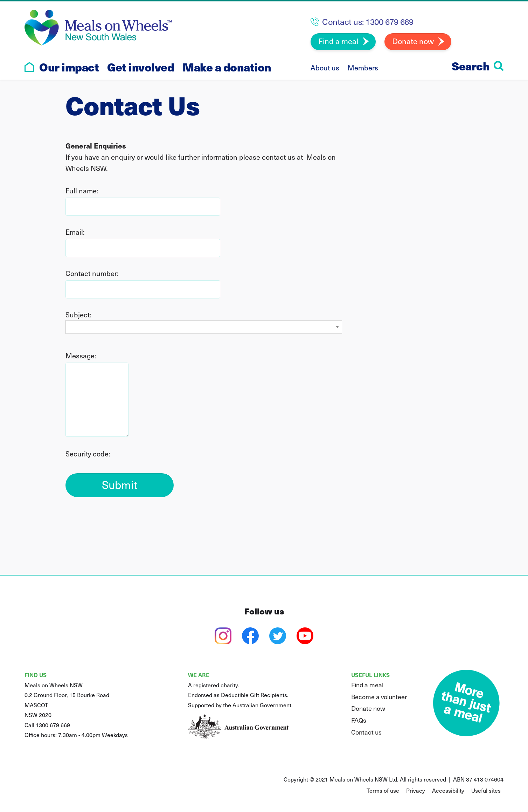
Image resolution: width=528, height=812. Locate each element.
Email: (75, 232)
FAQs (359, 720)
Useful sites (486, 790)
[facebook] (250, 636)
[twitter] (278, 636)
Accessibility (448, 790)
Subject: (78, 315)
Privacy (416, 790)
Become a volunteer (379, 697)
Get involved (141, 67)
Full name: (82, 191)
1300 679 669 (389, 21)
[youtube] (305, 636)
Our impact (69, 67)
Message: (81, 356)
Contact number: (92, 273)
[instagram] (223, 636)
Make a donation (227, 67)
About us (325, 68)
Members (363, 68)
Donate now (413, 41)
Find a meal (338, 41)
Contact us (366, 732)
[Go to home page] (29, 67)
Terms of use (383, 790)
